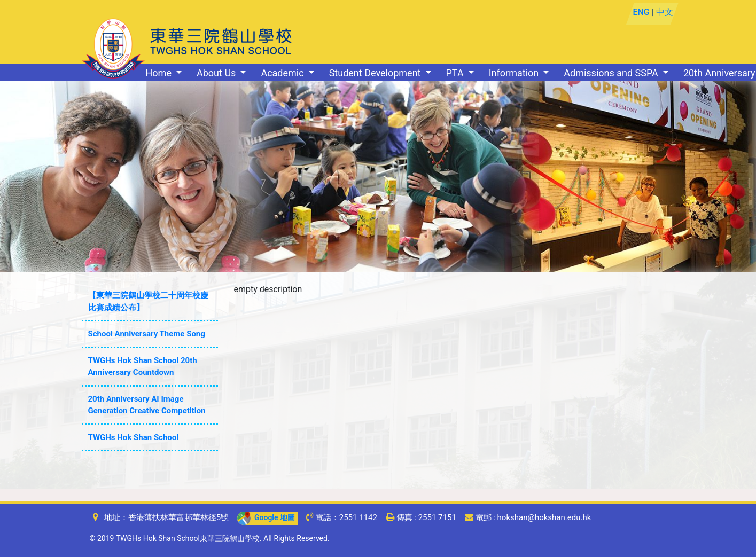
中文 (665, 12)
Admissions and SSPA (612, 73)
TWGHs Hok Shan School (134, 437)
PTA (456, 73)
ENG (641, 12)
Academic (283, 73)
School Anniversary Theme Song (147, 334)
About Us (217, 73)
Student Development (376, 73)
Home (160, 73)
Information (515, 73)
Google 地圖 (266, 517)
